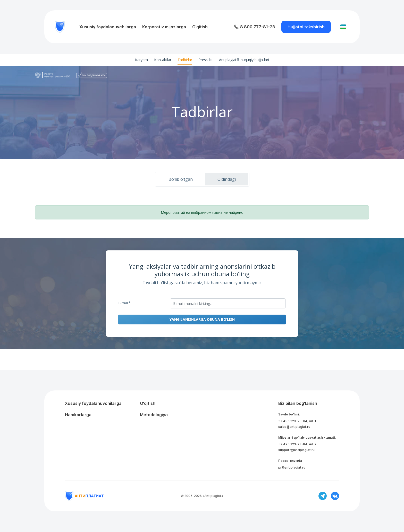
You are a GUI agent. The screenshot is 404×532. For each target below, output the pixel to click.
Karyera (141, 60)
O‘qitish (200, 27)
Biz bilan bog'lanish (298, 403)
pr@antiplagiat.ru (292, 467)
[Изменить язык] (343, 27)
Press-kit (206, 60)
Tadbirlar (185, 60)
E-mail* (124, 303)
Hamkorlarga (78, 415)
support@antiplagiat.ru (296, 450)
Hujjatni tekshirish (306, 27)
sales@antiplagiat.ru (294, 427)
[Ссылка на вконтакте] (335, 496)
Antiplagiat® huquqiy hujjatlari (244, 60)
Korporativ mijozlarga (164, 27)
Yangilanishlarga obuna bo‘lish (202, 319)
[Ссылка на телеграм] (323, 496)
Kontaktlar (163, 60)
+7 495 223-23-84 (293, 421)
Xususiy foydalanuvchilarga (108, 27)
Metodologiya (154, 415)
